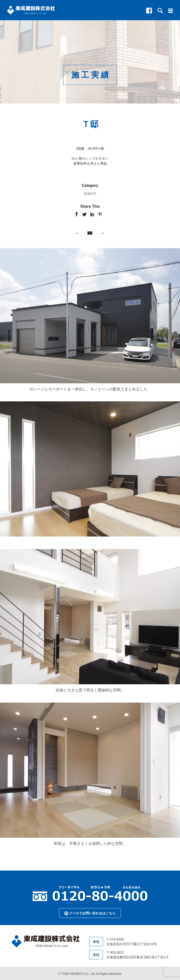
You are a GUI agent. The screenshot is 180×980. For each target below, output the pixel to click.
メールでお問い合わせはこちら (90, 913)
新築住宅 (90, 194)
